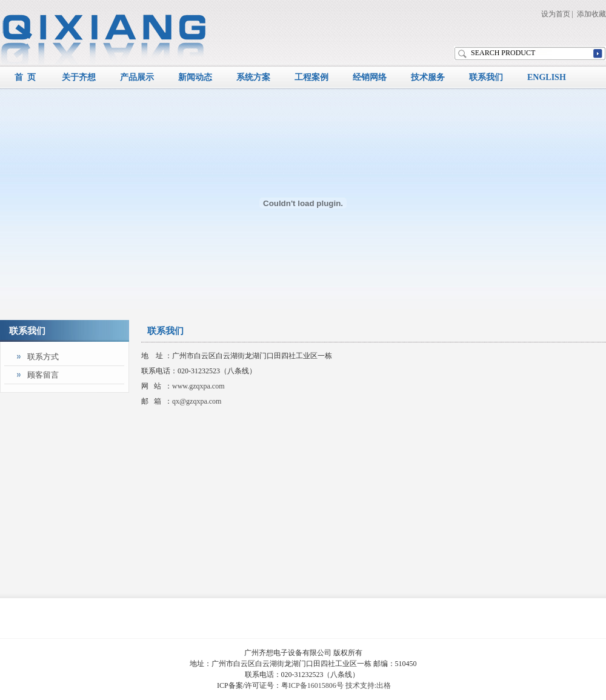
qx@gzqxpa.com (197, 401)
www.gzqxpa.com (198, 386)
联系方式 (43, 357)
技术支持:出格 (368, 685)
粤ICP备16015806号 (312, 685)
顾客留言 (43, 375)
